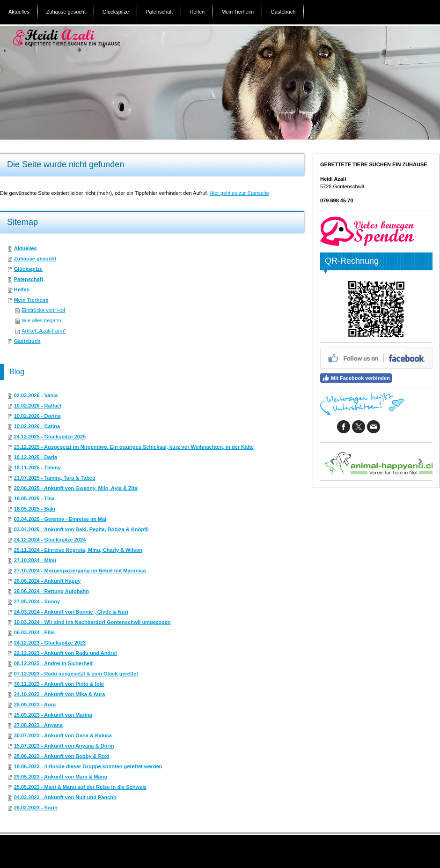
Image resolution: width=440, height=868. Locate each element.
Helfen (22, 289)
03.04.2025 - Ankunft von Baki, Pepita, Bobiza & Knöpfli (81, 529)
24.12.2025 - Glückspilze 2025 (50, 437)
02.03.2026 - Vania (36, 395)
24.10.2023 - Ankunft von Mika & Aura (60, 694)
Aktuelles (26, 248)
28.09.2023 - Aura (35, 705)
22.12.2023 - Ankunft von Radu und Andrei (66, 653)
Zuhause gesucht (35, 259)
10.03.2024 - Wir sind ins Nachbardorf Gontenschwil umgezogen (92, 622)
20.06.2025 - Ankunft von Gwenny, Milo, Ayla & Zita (76, 488)
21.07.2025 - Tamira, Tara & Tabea (55, 478)
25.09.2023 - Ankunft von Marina (53, 715)
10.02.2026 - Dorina (37, 416)
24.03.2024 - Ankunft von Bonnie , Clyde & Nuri (71, 612)
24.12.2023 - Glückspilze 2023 (50, 643)
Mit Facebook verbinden (356, 378)
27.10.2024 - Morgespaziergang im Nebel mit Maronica (80, 571)
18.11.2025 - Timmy (37, 467)
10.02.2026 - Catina (37, 426)
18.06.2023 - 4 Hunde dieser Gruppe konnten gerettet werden (88, 766)
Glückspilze (28, 269)
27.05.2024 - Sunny (37, 601)
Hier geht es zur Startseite (239, 193)
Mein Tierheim (31, 300)
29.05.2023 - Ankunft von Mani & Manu (61, 777)
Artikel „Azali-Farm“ (44, 331)
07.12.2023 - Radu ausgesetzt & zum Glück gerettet (76, 674)
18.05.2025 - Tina (34, 498)
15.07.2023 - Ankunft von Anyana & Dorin (64, 746)
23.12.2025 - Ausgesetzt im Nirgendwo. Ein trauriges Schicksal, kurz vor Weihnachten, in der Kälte (134, 447)
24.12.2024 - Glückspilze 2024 (50, 540)
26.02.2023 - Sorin (36, 808)
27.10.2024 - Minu (35, 560)
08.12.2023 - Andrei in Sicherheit (53, 663)
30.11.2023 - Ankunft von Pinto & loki (59, 684)
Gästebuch (27, 341)
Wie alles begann (41, 320)
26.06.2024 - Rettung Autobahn (51, 591)
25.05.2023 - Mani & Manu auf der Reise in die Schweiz (80, 787)
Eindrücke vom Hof (43, 310)
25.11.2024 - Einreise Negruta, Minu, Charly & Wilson (78, 550)
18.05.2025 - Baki (35, 509)
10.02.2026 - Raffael (38, 406)
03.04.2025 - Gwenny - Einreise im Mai (60, 519)
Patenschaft (29, 279)
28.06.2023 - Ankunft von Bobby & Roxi (62, 756)
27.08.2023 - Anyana (38, 725)
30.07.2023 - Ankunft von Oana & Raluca (63, 735)
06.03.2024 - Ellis (34, 632)
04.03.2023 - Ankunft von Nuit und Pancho (65, 797)
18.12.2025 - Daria (36, 457)
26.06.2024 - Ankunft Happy (48, 581)
